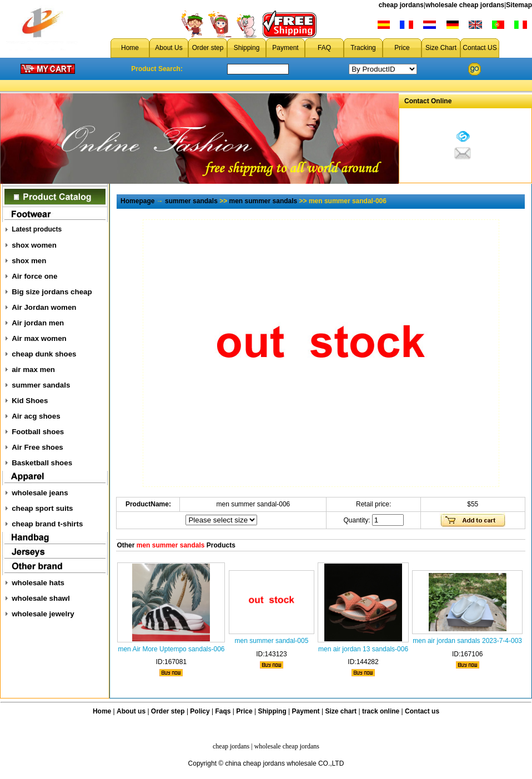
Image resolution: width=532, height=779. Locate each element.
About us (131, 711)
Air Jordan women (44, 307)
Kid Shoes (30, 401)
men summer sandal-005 (272, 641)
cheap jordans (401, 5)
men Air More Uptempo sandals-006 (171, 649)
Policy (200, 711)
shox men (29, 261)
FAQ (324, 48)
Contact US (480, 48)
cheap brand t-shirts (47, 524)
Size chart (341, 711)
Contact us (422, 711)
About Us (169, 48)
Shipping (247, 48)
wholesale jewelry (43, 614)
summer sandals (41, 385)
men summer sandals (264, 201)
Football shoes (38, 432)
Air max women (39, 338)
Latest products (37, 229)
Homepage (137, 201)
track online (381, 711)
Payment (285, 48)
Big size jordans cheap (52, 292)
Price (402, 48)
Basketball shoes (42, 463)
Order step (208, 48)
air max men (33, 370)
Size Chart (441, 48)
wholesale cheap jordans (465, 5)
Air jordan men (38, 323)
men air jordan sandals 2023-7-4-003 (467, 641)
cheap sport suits (42, 508)
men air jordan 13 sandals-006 (363, 649)
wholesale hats (38, 583)
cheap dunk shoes (44, 354)
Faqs (223, 711)
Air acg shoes (36, 416)
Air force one (34, 276)
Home (130, 48)
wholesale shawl (41, 598)
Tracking (363, 48)
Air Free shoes (37, 447)
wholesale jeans (40, 493)
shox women (34, 245)
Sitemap (519, 5)
